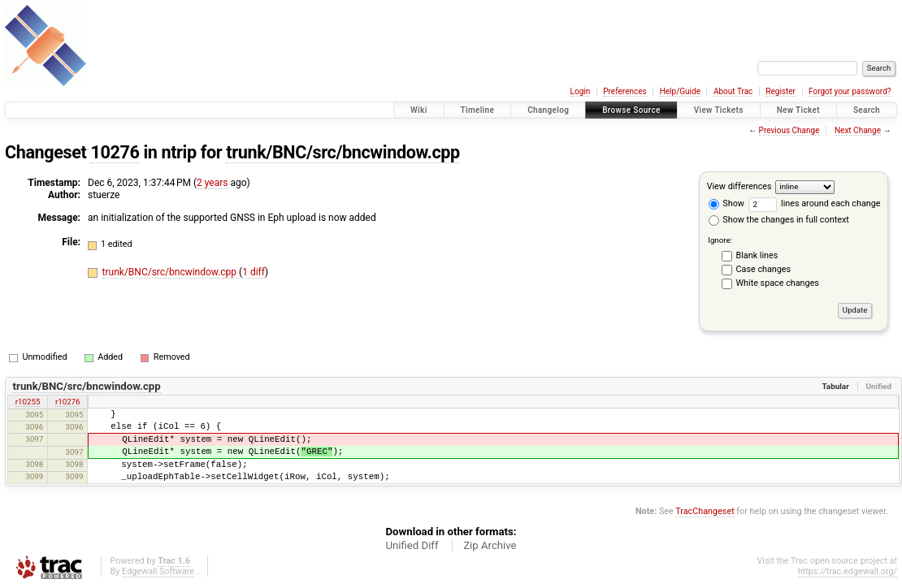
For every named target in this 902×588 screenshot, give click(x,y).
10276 (115, 152)
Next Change (858, 130)
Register (781, 91)
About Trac (733, 91)
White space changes (778, 283)
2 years (212, 183)
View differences (739, 186)
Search (867, 110)
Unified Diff (412, 545)
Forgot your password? (850, 91)
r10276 (68, 402)
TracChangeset (705, 511)
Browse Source (631, 110)
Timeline (478, 110)
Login (581, 91)
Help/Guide (680, 91)
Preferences (624, 91)
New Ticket (798, 110)
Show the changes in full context (779, 220)
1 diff (254, 272)
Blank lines (757, 255)
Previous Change (789, 130)
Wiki (419, 110)
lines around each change (815, 203)
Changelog (548, 110)
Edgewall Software (158, 571)
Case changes (764, 269)
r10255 (28, 402)
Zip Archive (490, 545)
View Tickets (719, 110)
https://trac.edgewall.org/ (848, 571)
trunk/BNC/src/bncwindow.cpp (343, 152)
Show (726, 203)
